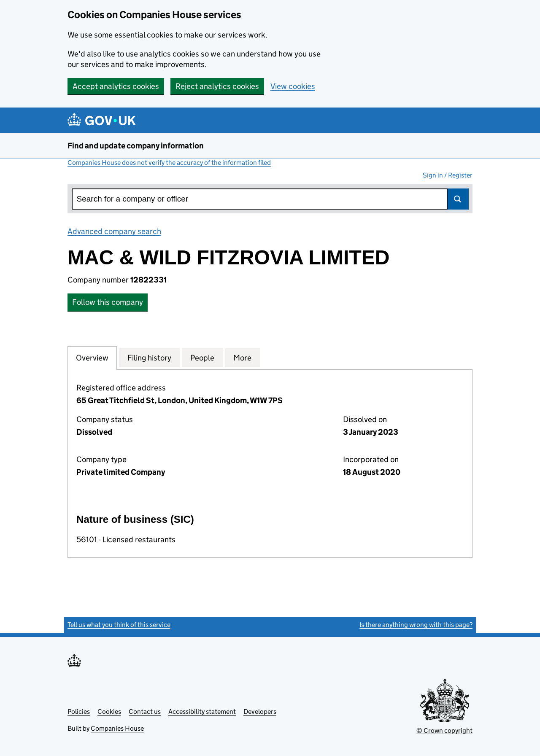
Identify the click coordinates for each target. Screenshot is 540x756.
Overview (92, 358)
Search (458, 199)
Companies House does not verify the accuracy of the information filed (169, 163)
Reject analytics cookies (217, 86)
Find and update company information (136, 146)
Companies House (117, 728)
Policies (79, 712)
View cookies (293, 86)
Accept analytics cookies (116, 86)
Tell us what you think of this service (119, 625)
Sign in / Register (448, 175)
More (242, 358)
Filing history (149, 358)
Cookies (109, 712)
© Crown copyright (444, 730)
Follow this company (108, 302)
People (202, 358)
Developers (260, 712)
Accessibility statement (202, 712)
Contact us (145, 712)
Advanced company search (114, 231)
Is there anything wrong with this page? (416, 625)
